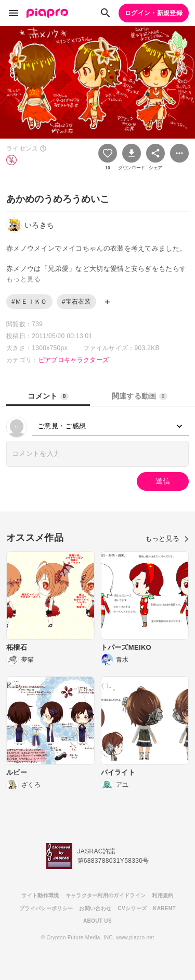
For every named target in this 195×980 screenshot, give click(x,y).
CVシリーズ (132, 908)
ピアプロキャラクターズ (74, 360)
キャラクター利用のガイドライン (106, 895)
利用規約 (162, 895)
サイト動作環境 (40, 895)
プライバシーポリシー (46, 908)
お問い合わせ (95, 908)
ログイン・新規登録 (154, 13)
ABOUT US (97, 921)
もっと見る (167, 538)
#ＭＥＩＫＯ (29, 302)
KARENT (164, 908)
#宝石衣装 (76, 302)
